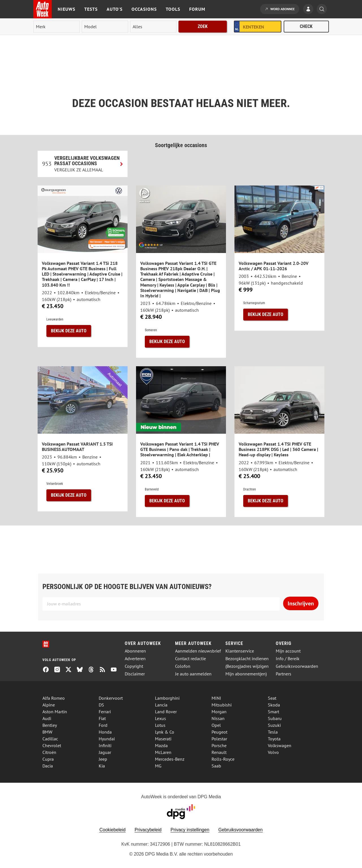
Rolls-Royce (223, 759)
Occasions (144, 9)
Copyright (134, 666)
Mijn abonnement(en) (246, 674)
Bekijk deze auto (69, 331)
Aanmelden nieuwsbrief (198, 651)
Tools (173, 9)
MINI (216, 698)
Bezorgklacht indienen (247, 659)
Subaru (275, 718)
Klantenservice (240, 651)
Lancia (161, 705)
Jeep (103, 759)
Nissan (218, 718)
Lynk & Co (165, 732)
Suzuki (274, 725)
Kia (102, 766)
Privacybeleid (148, 830)
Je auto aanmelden (193, 674)
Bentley (50, 725)
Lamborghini (167, 698)
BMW (47, 732)
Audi (47, 718)
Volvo (273, 752)
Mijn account (288, 651)
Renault (219, 752)
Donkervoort (111, 698)
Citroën (49, 752)
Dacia (48, 766)
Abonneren (135, 651)
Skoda (274, 705)
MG (158, 766)
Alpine (49, 705)
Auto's (115, 9)
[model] (105, 27)
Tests (91, 9)
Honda (105, 732)
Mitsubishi (222, 705)
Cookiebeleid (112, 830)
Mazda (161, 745)
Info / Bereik (288, 659)
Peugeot (219, 732)
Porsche (219, 745)
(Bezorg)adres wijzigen (247, 666)
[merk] (57, 27)
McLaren (163, 752)
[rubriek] (153, 27)
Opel (216, 725)
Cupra (48, 759)
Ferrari (105, 712)
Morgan (219, 712)
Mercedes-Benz (170, 759)
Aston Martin (55, 712)
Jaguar (105, 752)
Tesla (273, 732)
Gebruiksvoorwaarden (297, 666)
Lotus (160, 725)
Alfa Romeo (54, 698)
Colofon (183, 666)
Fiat (102, 718)
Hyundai (107, 739)
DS (101, 705)
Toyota (274, 739)
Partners (284, 674)
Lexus (160, 718)
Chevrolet (52, 745)
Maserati (163, 739)
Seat (272, 698)
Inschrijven (301, 603)
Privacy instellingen (190, 830)
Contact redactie (190, 659)
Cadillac (50, 739)
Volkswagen (280, 745)
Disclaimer (135, 674)
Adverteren (135, 659)
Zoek (203, 26)
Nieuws (66, 9)
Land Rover (166, 712)
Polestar (219, 739)
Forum (197, 9)
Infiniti (105, 745)
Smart (273, 712)
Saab (216, 766)
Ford (103, 725)
